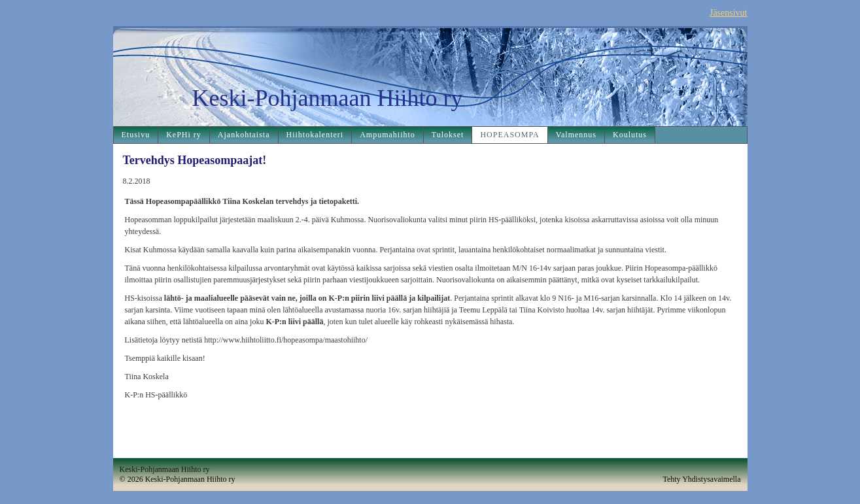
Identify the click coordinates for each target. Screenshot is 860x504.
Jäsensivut (729, 13)
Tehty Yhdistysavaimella (701, 479)
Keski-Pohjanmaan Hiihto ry (328, 98)
